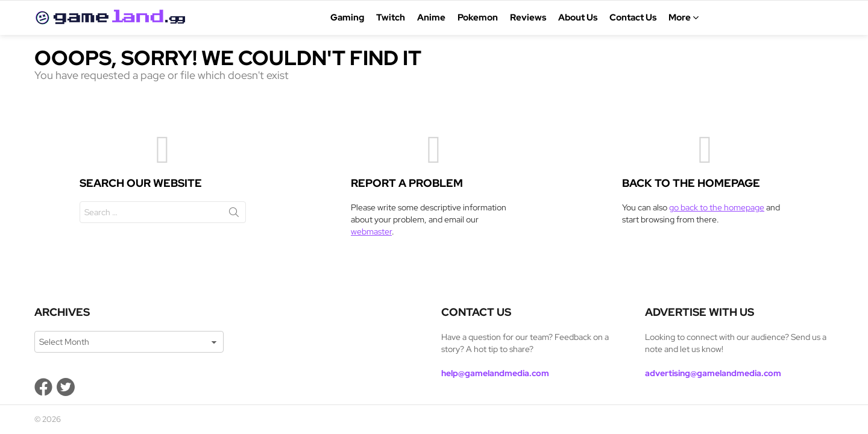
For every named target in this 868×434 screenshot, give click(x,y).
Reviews (528, 17)
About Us (578, 17)
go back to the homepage (717, 207)
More (680, 17)
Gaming (347, 17)
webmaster (371, 231)
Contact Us (633, 17)
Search (234, 215)
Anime (431, 17)
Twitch (391, 17)
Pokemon (478, 17)
